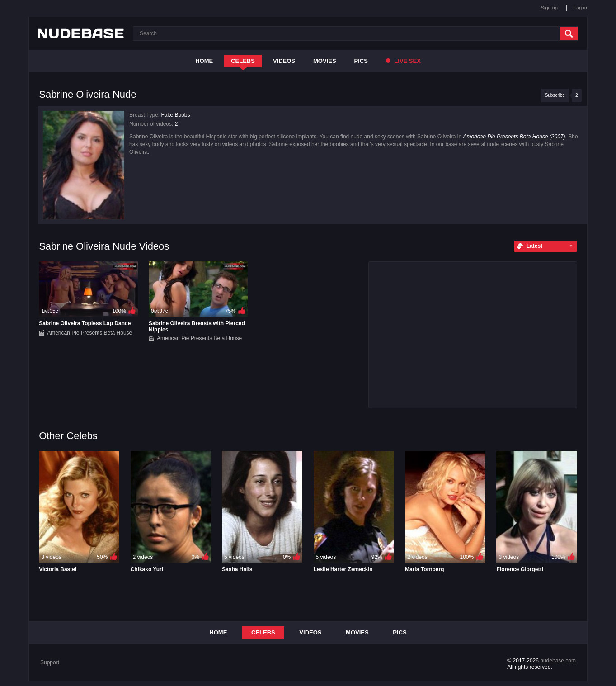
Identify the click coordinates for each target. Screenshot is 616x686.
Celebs (243, 61)
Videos (284, 61)
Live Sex (403, 61)
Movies (325, 61)
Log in (580, 8)
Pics (361, 61)
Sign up (549, 8)
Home (204, 61)
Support (50, 662)
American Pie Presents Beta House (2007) (514, 137)
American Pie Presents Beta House (89, 333)
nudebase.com (558, 661)
